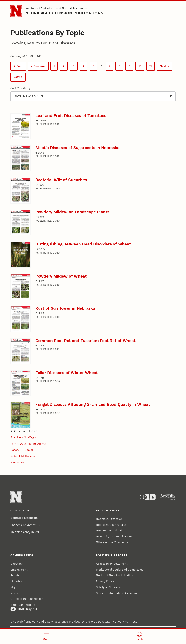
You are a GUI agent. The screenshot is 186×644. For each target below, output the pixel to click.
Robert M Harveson (24, 456)
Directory (16, 564)
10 (140, 66)
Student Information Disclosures (118, 593)
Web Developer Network (107, 622)
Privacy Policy (105, 581)
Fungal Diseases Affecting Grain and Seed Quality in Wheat (93, 404)
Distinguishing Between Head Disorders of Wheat (83, 244)
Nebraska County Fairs (111, 525)
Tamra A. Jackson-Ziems (28, 444)
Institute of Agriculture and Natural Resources (56, 8)
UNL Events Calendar (110, 531)
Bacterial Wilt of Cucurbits (61, 180)
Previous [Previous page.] (39, 66)
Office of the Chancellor (112, 542)
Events (15, 575)
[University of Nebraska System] (168, 497)
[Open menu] (46, 636)
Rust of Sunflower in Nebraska (65, 308)
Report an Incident (24, 608)
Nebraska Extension (109, 519)
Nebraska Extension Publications (64, 13)
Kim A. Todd (19, 462)
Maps (14, 587)
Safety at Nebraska (109, 587)
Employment (19, 570)
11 (150, 66)
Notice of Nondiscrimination (114, 575)
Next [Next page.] (163, 66)
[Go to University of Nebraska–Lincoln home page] (16, 11)
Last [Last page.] (17, 77)
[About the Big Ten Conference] (148, 497)
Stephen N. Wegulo (24, 437)
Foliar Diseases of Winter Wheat (67, 373)
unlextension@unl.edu (25, 532)
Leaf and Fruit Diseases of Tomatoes (71, 116)
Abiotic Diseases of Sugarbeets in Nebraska (77, 148)
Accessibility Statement (112, 564)
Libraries (16, 581)
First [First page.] (20, 66)
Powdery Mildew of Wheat (61, 276)
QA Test (132, 622)
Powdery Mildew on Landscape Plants (72, 212)
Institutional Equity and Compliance (120, 570)
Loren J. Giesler (22, 450)
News (14, 593)
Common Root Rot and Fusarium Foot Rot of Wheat (85, 341)
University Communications (114, 536)
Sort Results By (21, 88)
